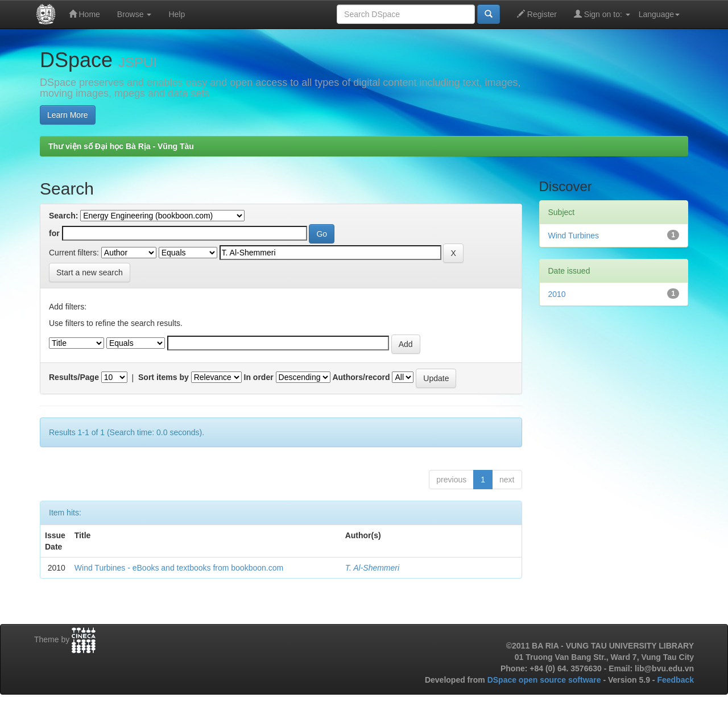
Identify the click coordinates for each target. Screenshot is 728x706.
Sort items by (164, 377)
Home (84, 14)
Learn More (68, 115)
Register (537, 14)
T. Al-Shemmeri (372, 568)
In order (259, 377)
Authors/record (361, 377)
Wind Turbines (574, 236)
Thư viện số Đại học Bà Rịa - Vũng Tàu (121, 146)
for (54, 233)
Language (659, 14)
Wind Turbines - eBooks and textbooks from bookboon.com (179, 568)
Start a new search (90, 273)
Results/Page (74, 377)
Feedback (675, 680)
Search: (63, 216)
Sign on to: (602, 14)
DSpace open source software (545, 680)
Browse (135, 14)
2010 (557, 294)
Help (177, 14)
